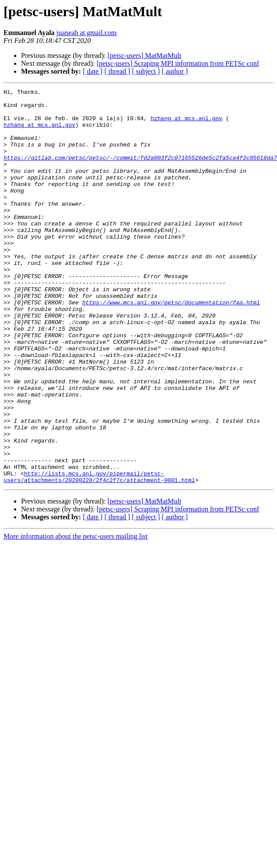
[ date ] (93, 71)
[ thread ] (117, 71)
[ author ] (175, 71)
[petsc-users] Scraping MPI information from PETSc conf (178, 63)
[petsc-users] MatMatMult (144, 55)
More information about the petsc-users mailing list (76, 615)
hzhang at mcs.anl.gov (186, 125)
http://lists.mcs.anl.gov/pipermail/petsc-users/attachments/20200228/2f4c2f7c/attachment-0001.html (99, 555)
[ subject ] (146, 71)
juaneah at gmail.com (87, 33)
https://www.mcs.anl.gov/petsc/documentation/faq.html (171, 346)
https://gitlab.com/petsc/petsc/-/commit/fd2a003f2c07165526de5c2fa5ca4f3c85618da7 (140, 172)
